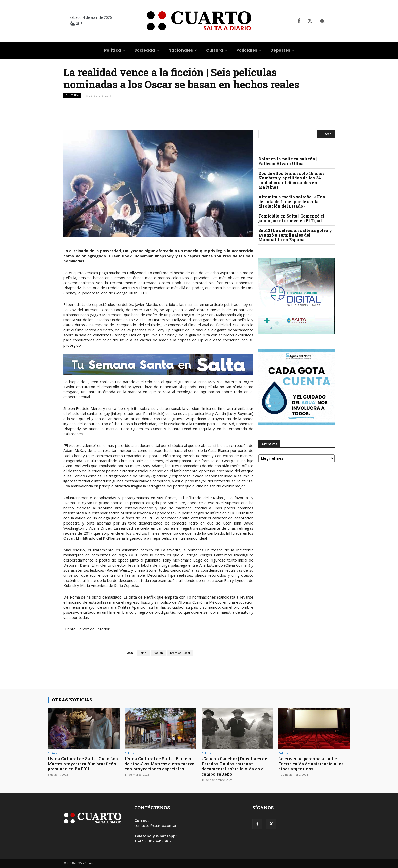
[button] (322, 21)
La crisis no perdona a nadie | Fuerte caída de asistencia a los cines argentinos (313, 764)
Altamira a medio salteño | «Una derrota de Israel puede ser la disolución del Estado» (292, 201)
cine (143, 653)
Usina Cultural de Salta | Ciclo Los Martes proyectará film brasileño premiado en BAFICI (81, 764)
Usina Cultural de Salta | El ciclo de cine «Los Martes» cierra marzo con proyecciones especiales (160, 766)
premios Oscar (180, 653)
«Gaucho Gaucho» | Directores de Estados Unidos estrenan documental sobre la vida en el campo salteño (236, 766)
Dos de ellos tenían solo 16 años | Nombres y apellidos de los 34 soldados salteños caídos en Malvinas (292, 180)
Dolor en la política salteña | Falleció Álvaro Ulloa (288, 161)
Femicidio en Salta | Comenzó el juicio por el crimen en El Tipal (291, 218)
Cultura (72, 95)
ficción (158, 653)
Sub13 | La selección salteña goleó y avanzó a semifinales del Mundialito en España (295, 235)
